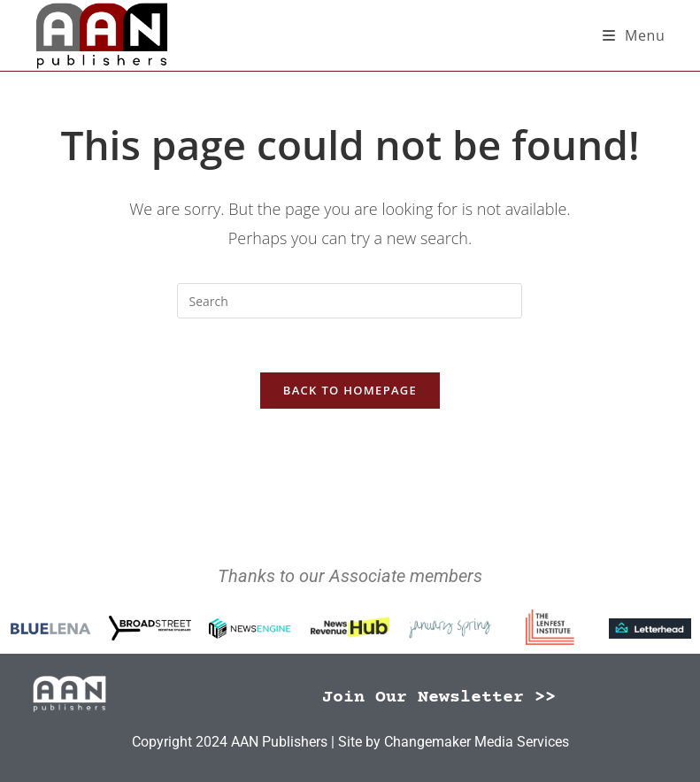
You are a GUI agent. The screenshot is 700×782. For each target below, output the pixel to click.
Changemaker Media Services (477, 742)
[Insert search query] (350, 301)
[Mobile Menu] (634, 35)
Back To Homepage (350, 390)
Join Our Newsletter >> (439, 698)
